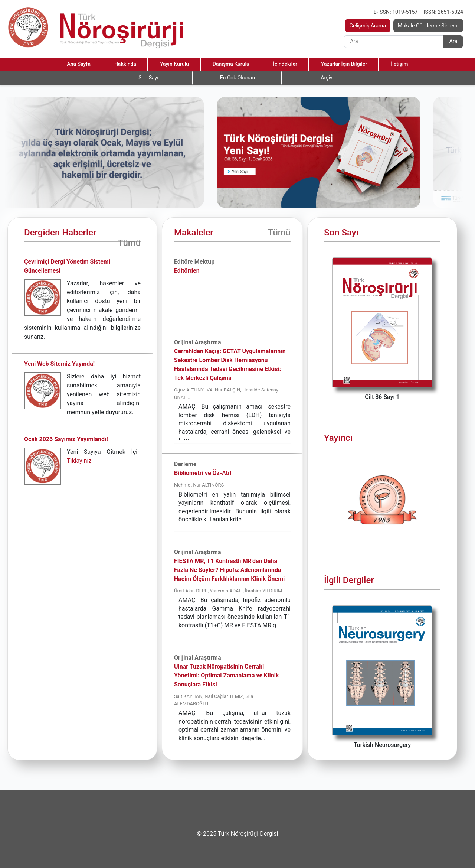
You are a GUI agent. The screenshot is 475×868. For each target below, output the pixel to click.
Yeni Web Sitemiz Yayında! (59, 364)
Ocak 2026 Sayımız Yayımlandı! (66, 439)
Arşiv (326, 78)
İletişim (399, 64)
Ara (453, 41)
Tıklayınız (79, 461)
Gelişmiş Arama (368, 26)
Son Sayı (148, 78)
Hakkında (125, 64)
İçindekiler (285, 64)
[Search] (393, 42)
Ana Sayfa (79, 64)
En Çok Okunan (237, 78)
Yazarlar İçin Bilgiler (344, 64)
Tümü (129, 243)
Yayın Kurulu (174, 64)
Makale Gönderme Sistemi (428, 26)
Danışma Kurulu (231, 64)
